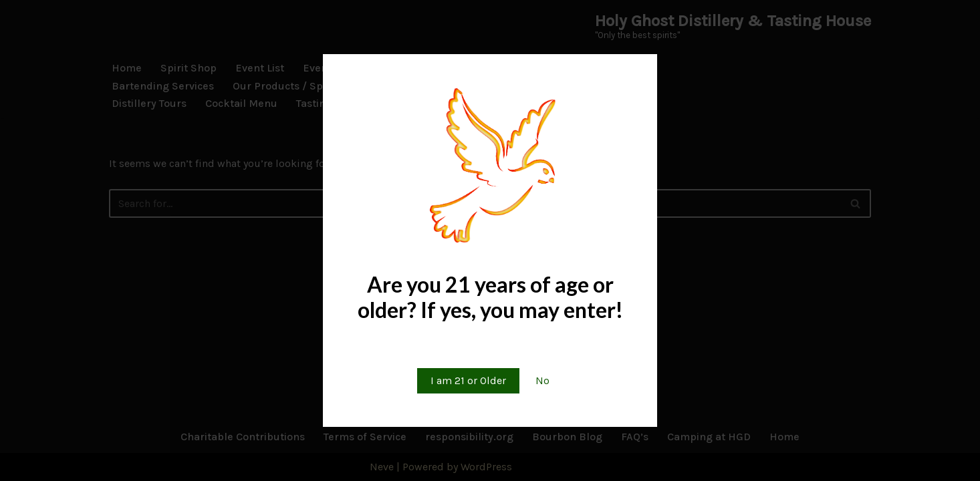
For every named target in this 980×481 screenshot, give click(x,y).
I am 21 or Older (468, 380)
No (542, 380)
